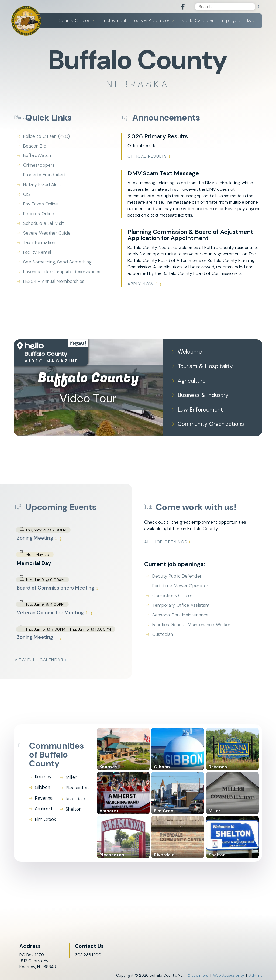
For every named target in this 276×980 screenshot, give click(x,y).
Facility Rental (38, 256)
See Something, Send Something (58, 266)
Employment (113, 21)
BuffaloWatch (37, 157)
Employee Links (235, 21)
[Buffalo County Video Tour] (88, 386)
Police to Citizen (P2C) (47, 137)
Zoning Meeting (40, 535)
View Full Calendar (44, 659)
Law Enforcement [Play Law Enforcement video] (200, 408)
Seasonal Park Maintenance (188, 614)
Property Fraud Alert (45, 177)
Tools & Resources (151, 21)
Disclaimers (197, 974)
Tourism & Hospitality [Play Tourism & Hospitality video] (204, 366)
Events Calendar (197, 21)
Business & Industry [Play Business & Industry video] (202, 394)
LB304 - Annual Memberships (55, 286)
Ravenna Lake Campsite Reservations (63, 276)
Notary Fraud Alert (43, 187)
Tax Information (39, 246)
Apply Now (145, 285)
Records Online (39, 216)
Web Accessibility (228, 974)
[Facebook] (180, 7)
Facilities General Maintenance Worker (199, 623)
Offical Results (152, 157)
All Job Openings (177, 539)
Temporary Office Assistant (188, 604)
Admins (256, 974)
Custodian (170, 633)
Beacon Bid (35, 147)
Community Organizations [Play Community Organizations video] (210, 421)
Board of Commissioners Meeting (62, 585)
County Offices (74, 21)
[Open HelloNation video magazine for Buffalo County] (51, 354)
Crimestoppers (39, 167)
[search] (259, 7)
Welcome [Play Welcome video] (189, 352)
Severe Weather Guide (47, 236)
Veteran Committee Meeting (57, 611)
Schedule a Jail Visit (44, 226)
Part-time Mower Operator (188, 584)
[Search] (225, 7)
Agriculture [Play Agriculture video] (192, 380)
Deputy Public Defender (184, 574)
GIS (27, 196)
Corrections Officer (180, 594)
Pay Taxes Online (41, 206)
